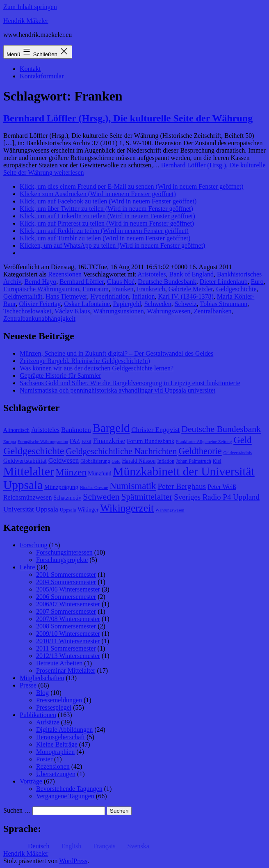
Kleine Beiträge (57, 744)
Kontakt (30, 69)
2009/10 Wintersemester (68, 634)
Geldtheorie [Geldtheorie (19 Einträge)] (200, 451)
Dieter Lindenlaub (224, 282)
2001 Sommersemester (66, 574)
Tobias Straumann (224, 304)
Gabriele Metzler (191, 289)
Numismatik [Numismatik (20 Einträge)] (133, 486)
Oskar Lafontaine (87, 304)
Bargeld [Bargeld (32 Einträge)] (111, 428)
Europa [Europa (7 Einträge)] (10, 442)
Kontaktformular (42, 76)
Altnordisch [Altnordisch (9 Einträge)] (16, 430)
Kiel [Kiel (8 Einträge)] (217, 461)
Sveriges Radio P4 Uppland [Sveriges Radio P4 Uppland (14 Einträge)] (217, 497)
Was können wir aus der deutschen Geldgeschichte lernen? (97, 368)
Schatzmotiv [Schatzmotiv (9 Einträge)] (67, 498)
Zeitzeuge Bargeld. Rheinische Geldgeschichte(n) (85, 361)
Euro (257, 282)
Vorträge (31, 781)
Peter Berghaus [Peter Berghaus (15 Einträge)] (182, 486)
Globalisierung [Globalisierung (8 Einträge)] (95, 461)
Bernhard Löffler (82, 282)
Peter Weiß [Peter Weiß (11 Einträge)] (222, 487)
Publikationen (38, 715)
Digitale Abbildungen (64, 730)
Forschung (34, 545)
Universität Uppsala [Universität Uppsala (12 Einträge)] (31, 509)
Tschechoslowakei (27, 311)
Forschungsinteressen (64, 552)
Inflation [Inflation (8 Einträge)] (166, 461)
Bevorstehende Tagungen (69, 789)
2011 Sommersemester (66, 648)
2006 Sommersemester (66, 597)
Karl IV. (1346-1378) (186, 296)
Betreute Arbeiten (59, 663)
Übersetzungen (56, 774)
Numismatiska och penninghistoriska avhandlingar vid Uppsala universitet (117, 390)
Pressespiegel (54, 707)
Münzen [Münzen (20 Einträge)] (71, 472)
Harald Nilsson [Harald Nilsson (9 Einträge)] (139, 461)
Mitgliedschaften (42, 678)
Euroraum (96, 289)
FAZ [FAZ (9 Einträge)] (75, 441)
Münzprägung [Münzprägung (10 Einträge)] (61, 487)
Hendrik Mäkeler (26, 21)
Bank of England (191, 274)
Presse (28, 685)
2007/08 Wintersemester (68, 619)
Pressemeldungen (59, 700)
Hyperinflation (109, 296)
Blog (42, 693)
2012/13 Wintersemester (68, 656)
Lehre (27, 567)
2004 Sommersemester (66, 582)
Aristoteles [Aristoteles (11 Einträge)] (45, 430)
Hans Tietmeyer (66, 296)
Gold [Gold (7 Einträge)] (116, 461)
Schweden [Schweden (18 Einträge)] (101, 497)
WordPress (73, 861)
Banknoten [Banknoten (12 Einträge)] (76, 430)
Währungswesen (169, 311)
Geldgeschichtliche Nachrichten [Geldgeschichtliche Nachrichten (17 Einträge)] (121, 451)
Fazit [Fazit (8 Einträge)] (87, 441)
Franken (123, 289)
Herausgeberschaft (60, 737)
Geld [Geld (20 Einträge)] (243, 440)
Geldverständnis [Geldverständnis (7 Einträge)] (238, 453)
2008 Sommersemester (66, 626)
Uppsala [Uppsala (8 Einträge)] (68, 510)
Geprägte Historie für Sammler (60, 376)
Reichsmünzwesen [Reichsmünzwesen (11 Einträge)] (27, 497)
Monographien (55, 752)
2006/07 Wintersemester (68, 604)
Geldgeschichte (236, 289)
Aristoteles (152, 274)
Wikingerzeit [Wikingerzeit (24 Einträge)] (127, 508)
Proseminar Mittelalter (66, 670)
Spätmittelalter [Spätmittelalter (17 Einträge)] (147, 497)
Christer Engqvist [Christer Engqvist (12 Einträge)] (155, 430)
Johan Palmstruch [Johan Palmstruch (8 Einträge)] (194, 461)
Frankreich (151, 289)
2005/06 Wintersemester (68, 589)
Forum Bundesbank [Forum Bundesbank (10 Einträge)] (150, 441)
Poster (44, 759)
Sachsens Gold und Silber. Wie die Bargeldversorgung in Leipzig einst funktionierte (130, 383)
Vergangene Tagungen (65, 796)
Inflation (143, 296)
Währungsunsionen (119, 311)
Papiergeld (127, 304)
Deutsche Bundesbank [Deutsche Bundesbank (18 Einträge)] (221, 429)
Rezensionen (65, 274)
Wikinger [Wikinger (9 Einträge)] (88, 510)
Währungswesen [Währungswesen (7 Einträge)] (170, 510)
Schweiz (186, 304)
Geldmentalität (23, 296)
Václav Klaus (72, 311)
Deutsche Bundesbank (167, 282)
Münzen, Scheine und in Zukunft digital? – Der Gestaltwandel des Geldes (116, 353)
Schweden (158, 304)
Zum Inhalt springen (30, 7)
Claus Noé (121, 282)
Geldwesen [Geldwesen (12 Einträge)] (64, 460)
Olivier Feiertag (40, 304)
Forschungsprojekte (62, 560)
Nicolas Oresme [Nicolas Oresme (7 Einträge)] (94, 488)
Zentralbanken (212, 311)
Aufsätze (48, 722)
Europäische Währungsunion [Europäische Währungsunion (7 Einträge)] (43, 442)
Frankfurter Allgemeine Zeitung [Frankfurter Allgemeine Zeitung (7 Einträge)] (204, 442)
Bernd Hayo (40, 282)
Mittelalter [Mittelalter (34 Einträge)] (29, 471)
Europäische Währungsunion (41, 289)
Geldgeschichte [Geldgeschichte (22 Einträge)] (34, 451)
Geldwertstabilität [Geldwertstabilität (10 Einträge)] (25, 461)
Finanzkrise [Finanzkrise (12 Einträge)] (109, 441)
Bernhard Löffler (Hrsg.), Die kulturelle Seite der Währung (128, 118)
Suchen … (17, 810)
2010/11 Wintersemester (68, 641)
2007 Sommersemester (66, 611)
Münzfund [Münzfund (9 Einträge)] (100, 474)
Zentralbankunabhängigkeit (39, 319)
